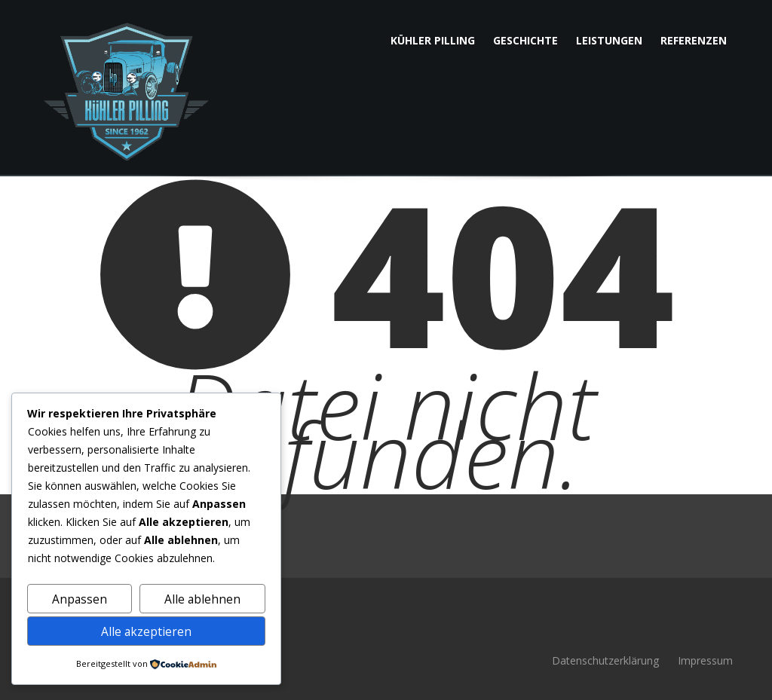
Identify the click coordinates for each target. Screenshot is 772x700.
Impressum (705, 660)
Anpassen (80, 599)
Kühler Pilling (433, 40)
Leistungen (609, 40)
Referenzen (694, 40)
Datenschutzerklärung (605, 660)
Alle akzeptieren (146, 631)
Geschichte (525, 40)
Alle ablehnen (202, 599)
